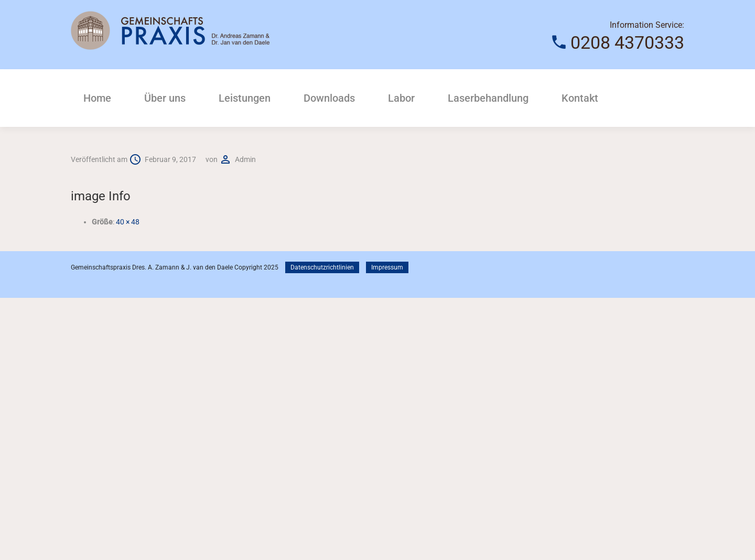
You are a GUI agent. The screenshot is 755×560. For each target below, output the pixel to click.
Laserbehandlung (488, 98)
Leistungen (245, 98)
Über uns (165, 98)
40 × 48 (128, 222)
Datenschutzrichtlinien (322, 267)
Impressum (387, 267)
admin (245, 159)
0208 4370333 (627, 42)
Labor (401, 98)
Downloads (329, 98)
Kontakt (580, 98)
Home (97, 98)
